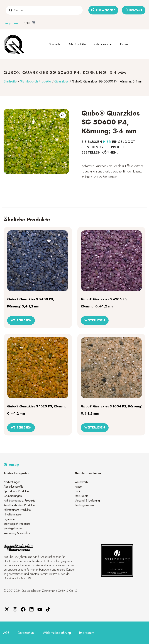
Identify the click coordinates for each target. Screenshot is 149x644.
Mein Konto (81, 496)
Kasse (124, 44)
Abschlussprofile (14, 487)
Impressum (87, 633)
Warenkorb (81, 482)
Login (78, 491)
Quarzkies (61, 81)
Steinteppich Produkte (36, 81)
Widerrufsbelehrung (57, 633)
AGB (6, 633)
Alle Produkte (77, 44)
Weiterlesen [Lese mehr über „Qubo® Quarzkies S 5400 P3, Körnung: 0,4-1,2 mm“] (21, 320)
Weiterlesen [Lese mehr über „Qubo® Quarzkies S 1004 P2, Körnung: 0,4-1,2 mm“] (95, 428)
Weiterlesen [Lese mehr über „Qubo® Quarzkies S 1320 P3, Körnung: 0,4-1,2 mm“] (21, 428)
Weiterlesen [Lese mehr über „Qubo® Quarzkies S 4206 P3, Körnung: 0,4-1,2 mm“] (95, 320)
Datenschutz (26, 633)
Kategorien (103, 44)
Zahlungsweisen (84, 505)
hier (107, 142)
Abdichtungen (12, 482)
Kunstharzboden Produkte (19, 505)
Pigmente (9, 519)
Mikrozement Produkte (17, 510)
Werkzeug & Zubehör (17, 533)
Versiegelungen (13, 528)
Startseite (55, 44)
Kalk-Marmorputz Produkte (19, 501)
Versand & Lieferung (87, 501)
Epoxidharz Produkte (16, 491)
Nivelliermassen (13, 514)
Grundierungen (13, 496)
